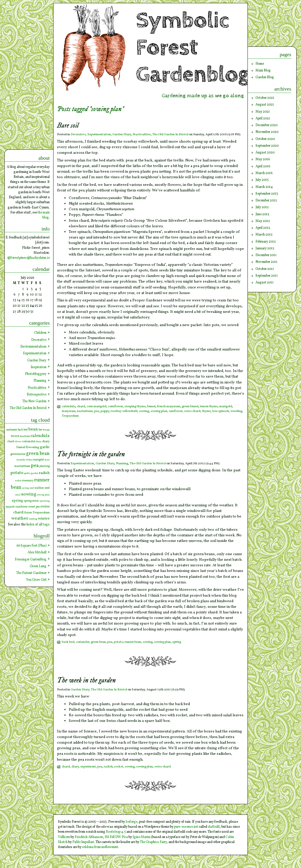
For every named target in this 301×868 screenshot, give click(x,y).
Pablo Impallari (83, 842)
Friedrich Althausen (89, 837)
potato (118, 642)
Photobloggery (36, 374)
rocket (119, 767)
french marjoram (169, 407)
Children (40, 333)
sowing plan (159, 411)
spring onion (31, 501)
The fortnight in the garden (91, 454)
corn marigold (97, 407)
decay (39, 442)
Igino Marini (142, 837)
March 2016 (264, 173)
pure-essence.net (186, 827)
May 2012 (263, 221)
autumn (12, 430)
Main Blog (263, 71)
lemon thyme (209, 407)
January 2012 (265, 248)
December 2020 (266, 125)
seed (47, 488)
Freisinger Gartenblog (31, 560)
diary (75, 767)
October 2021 (265, 98)
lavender (21, 460)
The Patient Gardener (31, 573)
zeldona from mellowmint (100, 847)
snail (18, 495)
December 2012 (266, 201)
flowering (32, 447)
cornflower (115, 407)
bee (40, 430)
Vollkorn (64, 837)
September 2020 (267, 146)
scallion (39, 488)
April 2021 (263, 118)
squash (10, 507)
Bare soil (68, 126)
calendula (69, 407)
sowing (144, 411)
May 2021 (263, 112)
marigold (226, 407)
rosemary (28, 481)
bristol (15, 436)
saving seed (28, 488)
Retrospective (37, 395)
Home (260, 64)
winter (44, 519)
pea (97, 411)
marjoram (69, 411)
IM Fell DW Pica (116, 837)
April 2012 (263, 228)
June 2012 (262, 214)
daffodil (214, 827)
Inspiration (39, 367)
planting (45, 466)
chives (18, 442)
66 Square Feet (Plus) (31, 546)
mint (47, 460)
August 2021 (265, 105)
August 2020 (265, 153)
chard (81, 407)
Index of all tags (38, 525)
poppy (105, 411)
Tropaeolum (70, 416)
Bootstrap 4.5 (116, 832)
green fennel (190, 407)
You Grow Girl (36, 580)
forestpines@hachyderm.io (30, 258)
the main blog (44, 215)
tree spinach (221, 411)
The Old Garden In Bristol (170, 135)
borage (46, 430)
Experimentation (99, 135)
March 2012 (264, 235)
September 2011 (267, 276)
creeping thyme (135, 407)
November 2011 (266, 262)
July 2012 (262, 207)
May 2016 (263, 159)
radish (108, 767)
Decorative (78, 135)
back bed (68, 642)
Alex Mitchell (37, 552)
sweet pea (34, 507)
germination (18, 454)
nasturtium (85, 411)
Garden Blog (265, 77)
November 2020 (267, 132)
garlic (45, 447)
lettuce (29, 460)
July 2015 (262, 180)
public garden (31, 473)
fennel (151, 407)
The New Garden (34, 401)
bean (33, 429)
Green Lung (38, 566)
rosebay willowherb (124, 411)
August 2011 (265, 283)
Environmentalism (33, 347)
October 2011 (265, 269)
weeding (236, 411)
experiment (88, 767)
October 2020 (265, 139)
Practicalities (142, 135)
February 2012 (266, 242)
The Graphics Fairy (153, 842)
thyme (206, 411)
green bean (98, 642)
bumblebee (25, 436)
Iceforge (131, 822)
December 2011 (266, 255)
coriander (83, 642)
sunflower (176, 411)
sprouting (45, 501)
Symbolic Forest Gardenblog (193, 48)
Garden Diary (122, 135)
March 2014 (264, 187)
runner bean (133, 642)
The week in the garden (86, 681)
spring (177, 642)
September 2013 (267, 194)
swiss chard (192, 411)
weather (20, 519)
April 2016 (263, 166)
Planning (122, 464)
